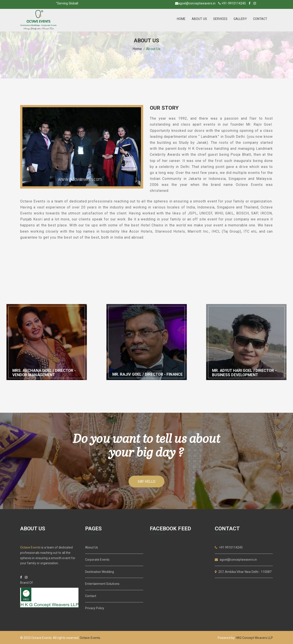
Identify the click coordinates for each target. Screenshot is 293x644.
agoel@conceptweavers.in (197, 3)
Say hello (146, 482)
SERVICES (220, 19)
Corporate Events (97, 560)
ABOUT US (199, 19)
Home (137, 49)
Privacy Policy (95, 608)
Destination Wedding (100, 572)
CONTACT (260, 19)
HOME (181, 19)
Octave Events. (90, 638)
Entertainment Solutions (102, 584)
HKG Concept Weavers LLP (254, 638)
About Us (92, 547)
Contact (91, 596)
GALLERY (240, 19)
